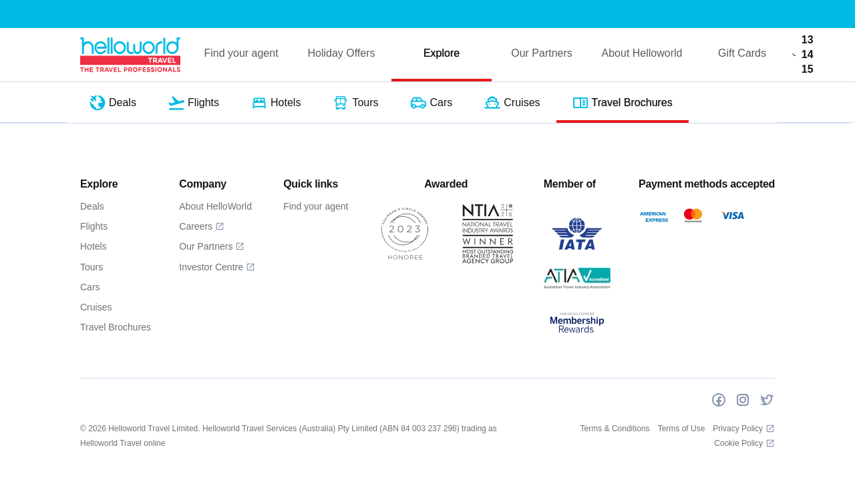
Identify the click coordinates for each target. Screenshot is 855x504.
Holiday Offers (341, 53)
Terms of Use (682, 429)
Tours (92, 267)
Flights (94, 226)
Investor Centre (217, 267)
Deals (92, 206)
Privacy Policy (744, 429)
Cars (90, 287)
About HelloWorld (215, 206)
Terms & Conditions (615, 429)
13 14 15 (803, 54)
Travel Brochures (116, 327)
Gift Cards (742, 53)
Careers (202, 226)
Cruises (96, 307)
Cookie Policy (744, 443)
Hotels (94, 246)
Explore (442, 53)
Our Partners (542, 53)
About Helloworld (642, 53)
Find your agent (241, 53)
